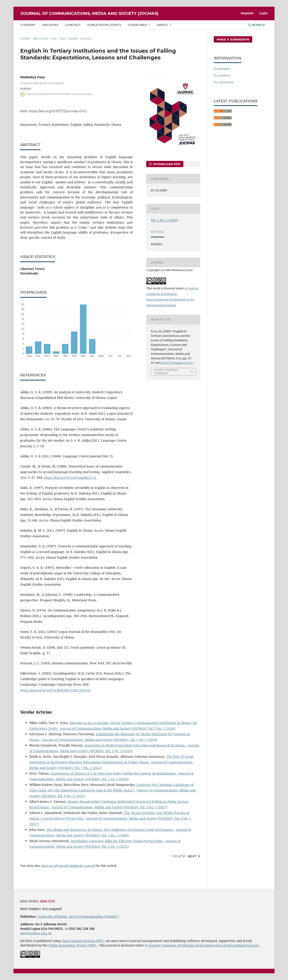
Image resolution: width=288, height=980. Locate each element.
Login (263, 13)
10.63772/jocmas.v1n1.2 (177, 363)
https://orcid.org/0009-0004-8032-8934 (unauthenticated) (59, 94)
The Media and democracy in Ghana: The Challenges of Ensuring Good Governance (110, 830)
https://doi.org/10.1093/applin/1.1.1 (70, 478)
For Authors (222, 75)
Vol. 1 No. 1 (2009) (64, 38)
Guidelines (138, 25)
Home (25, 38)
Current (28, 25)
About (163, 25)
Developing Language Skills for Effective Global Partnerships (117, 841)
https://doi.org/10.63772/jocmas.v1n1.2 (58, 111)
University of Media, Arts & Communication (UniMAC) (78, 916)
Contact (73, 25)
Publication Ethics (104, 25)
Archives (50, 25)
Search (256, 25)
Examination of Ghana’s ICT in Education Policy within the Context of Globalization (114, 773)
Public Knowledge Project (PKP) (73, 945)
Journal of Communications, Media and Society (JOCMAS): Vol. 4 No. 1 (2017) (109, 807)
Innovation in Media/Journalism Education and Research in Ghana (135, 745)
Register (247, 13)
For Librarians (224, 82)
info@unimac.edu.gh (36, 933)
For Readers (222, 69)
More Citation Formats (166, 372)
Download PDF (166, 164)
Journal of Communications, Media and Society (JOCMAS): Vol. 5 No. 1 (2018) (118, 728)
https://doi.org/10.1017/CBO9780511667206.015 (56, 690)
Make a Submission (233, 39)
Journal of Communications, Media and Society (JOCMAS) (89, 13)
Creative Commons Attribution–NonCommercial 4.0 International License (204, 945)
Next (192, 856)
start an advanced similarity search (68, 866)
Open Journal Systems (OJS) (83, 941)
